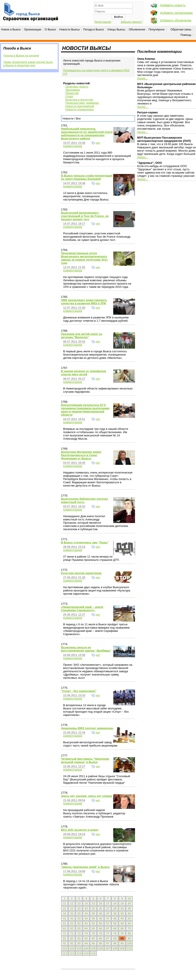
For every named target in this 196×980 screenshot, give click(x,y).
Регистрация (103, 22)
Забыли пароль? (132, 22)
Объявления (137, 29)
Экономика (73, 90)
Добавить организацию (176, 13)
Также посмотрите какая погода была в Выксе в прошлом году (28, 64)
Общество (72, 93)
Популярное (156, 29)
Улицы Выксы (116, 29)
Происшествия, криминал (82, 103)
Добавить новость (173, 5)
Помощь (186, 35)
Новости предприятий (80, 106)
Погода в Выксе (94, 29)
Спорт (69, 96)
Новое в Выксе (11, 29)
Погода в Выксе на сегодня (21, 55)
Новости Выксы (70, 29)
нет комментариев (82, 144)
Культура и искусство (79, 100)
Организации (33, 29)
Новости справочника (79, 109)
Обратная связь (181, 29)
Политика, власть (77, 87)
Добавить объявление (176, 20)
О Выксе (50, 29)
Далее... (143, 78)
